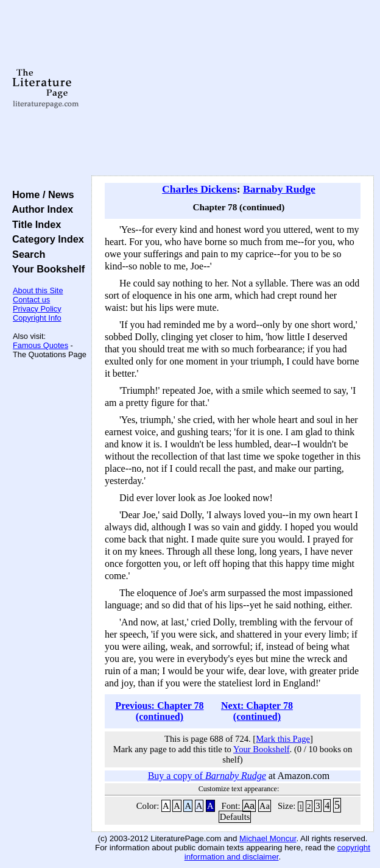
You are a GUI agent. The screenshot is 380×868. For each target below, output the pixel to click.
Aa (249, 806)
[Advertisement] (233, 88)
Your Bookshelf (46, 269)
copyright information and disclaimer (277, 852)
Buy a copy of (207, 776)
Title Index (34, 224)
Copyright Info (37, 318)
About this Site (38, 290)
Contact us (31, 300)
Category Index (45, 239)
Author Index (40, 209)
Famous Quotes (40, 345)
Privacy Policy (37, 309)
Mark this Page (283, 739)
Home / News (40, 194)
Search (26, 254)
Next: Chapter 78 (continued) (257, 711)
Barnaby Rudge (279, 189)
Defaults (235, 817)
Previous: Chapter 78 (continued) (159, 711)
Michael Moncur (268, 838)
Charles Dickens (199, 189)
